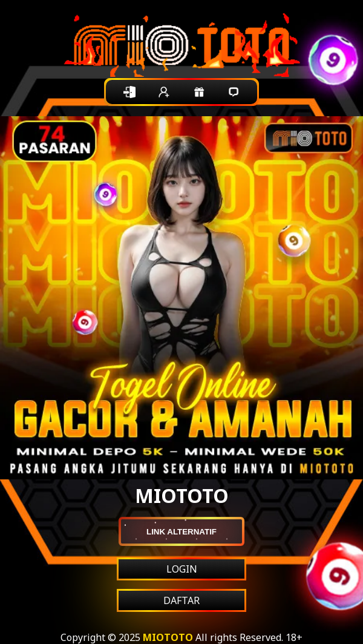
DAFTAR (181, 600)
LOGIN (182, 569)
